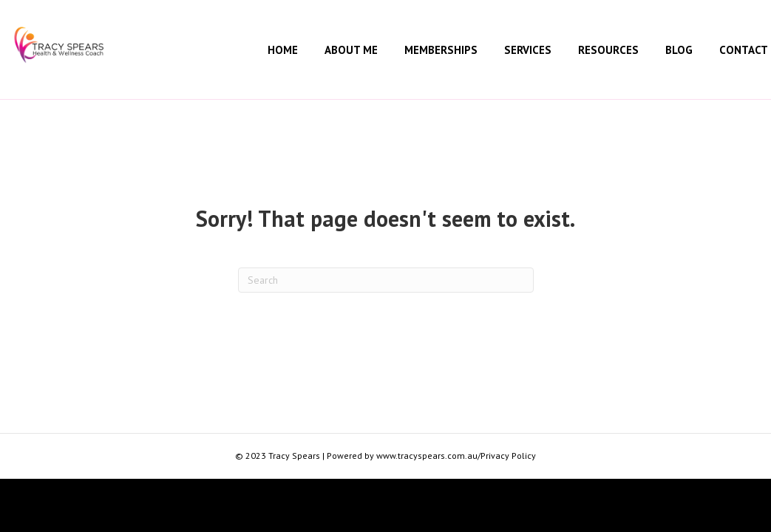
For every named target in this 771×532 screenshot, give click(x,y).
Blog (679, 50)
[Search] (386, 280)
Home (283, 50)
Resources (608, 50)
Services (528, 50)
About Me (351, 50)
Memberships (441, 50)
